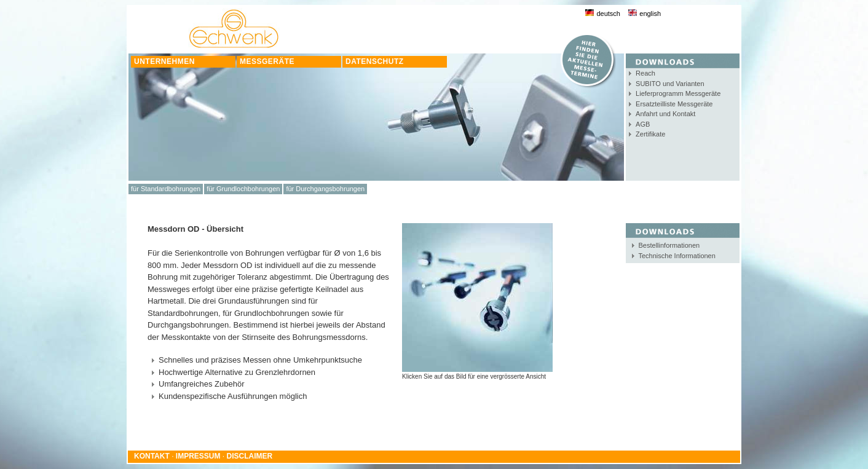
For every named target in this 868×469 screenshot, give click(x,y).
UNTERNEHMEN (164, 61)
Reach (645, 73)
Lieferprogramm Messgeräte (678, 93)
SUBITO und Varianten (670, 84)
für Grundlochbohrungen (243, 189)
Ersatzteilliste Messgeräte (674, 104)
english (645, 14)
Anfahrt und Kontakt (665, 114)
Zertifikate (650, 134)
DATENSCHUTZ (375, 61)
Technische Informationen (677, 256)
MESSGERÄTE (267, 61)
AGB (643, 124)
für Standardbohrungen (166, 189)
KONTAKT (152, 456)
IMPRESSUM (198, 456)
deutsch (603, 14)
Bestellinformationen (669, 245)
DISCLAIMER (250, 456)
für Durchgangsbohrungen (325, 189)
